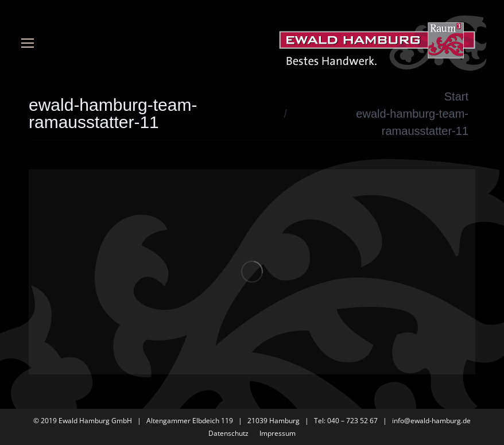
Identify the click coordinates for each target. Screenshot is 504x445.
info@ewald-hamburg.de (431, 421)
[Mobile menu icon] (28, 43)
